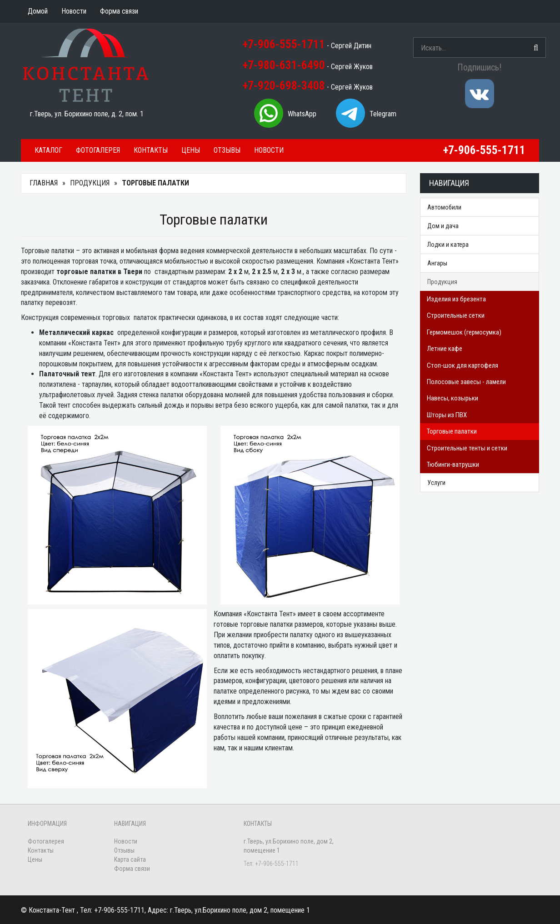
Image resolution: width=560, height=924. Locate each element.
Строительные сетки (456, 315)
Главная (44, 183)
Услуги (436, 483)
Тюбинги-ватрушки (453, 464)
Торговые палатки (452, 431)
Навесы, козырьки (452, 398)
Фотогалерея (98, 150)
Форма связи (132, 869)
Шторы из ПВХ (447, 415)
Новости (269, 150)
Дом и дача (443, 226)
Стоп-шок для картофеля (462, 365)
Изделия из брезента (456, 299)
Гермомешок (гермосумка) (464, 332)
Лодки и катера (448, 245)
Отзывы (227, 150)
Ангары (437, 263)
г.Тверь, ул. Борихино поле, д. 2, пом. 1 (87, 114)
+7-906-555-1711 (284, 44)
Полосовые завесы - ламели (466, 382)
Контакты (151, 150)
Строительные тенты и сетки (467, 448)
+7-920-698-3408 (284, 86)
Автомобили (444, 207)
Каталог (48, 150)
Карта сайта (130, 859)
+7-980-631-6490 (284, 65)
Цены (191, 150)
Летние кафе (445, 349)
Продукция (90, 183)
